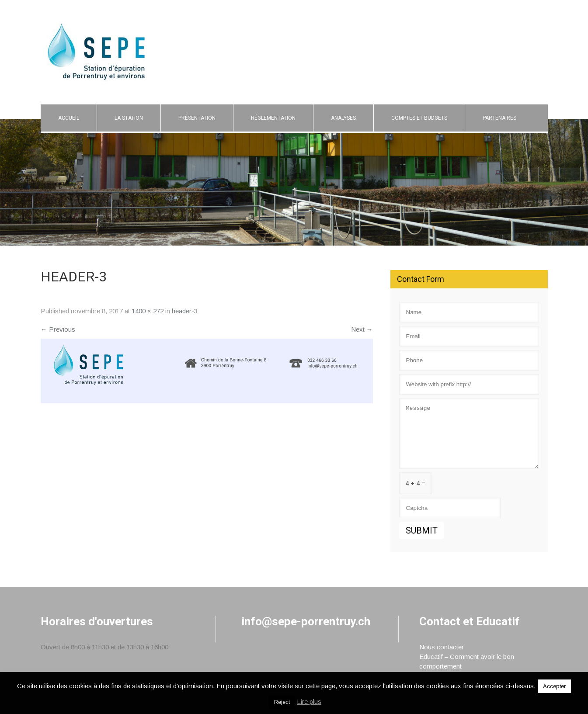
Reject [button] (282, 702)
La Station (129, 118)
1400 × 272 (148, 311)
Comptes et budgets (419, 118)
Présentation (197, 118)
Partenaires (499, 118)
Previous (58, 329)
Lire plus (309, 702)
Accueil (69, 118)
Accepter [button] (554, 686)
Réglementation (273, 118)
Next (362, 329)
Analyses (343, 118)
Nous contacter (442, 647)
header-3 (185, 311)
